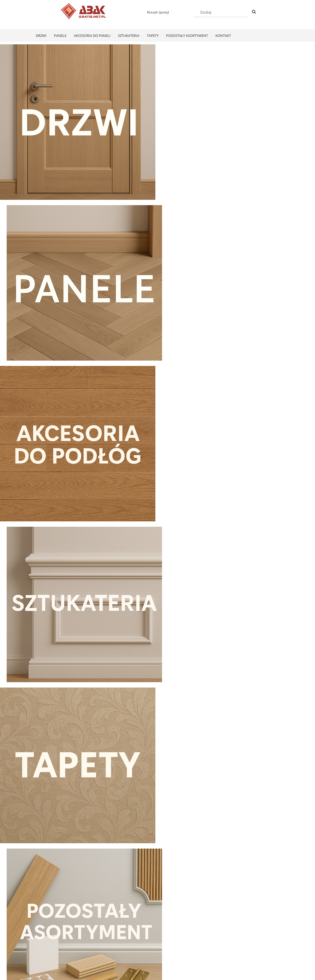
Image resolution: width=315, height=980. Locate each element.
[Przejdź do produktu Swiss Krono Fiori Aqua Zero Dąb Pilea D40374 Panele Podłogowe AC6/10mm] (61, 809)
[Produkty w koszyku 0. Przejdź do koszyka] (156, 12)
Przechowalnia (93, 953)
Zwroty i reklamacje (47, 946)
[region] (157, 585)
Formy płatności (144, 939)
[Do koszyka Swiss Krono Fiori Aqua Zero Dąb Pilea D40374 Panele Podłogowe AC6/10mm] (62, 879)
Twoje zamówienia (96, 939)
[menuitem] (41, 36)
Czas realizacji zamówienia (152, 953)
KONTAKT (240, 939)
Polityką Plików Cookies (126, 974)
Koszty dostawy (144, 946)
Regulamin (40, 939)
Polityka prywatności (198, 939)
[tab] (147, 629)
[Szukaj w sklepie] (220, 12)
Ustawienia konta (95, 946)
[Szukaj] (254, 12)
